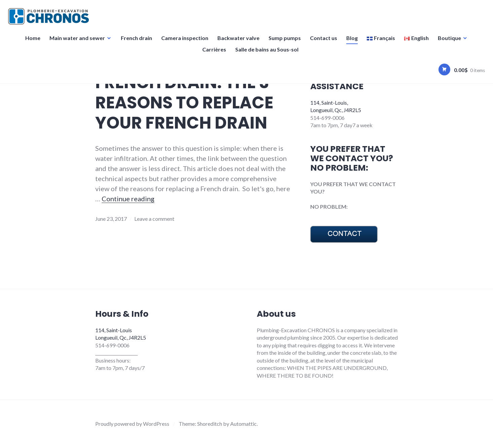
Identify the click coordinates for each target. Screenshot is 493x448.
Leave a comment (154, 219)
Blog (352, 42)
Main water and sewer (77, 42)
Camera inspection (185, 42)
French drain (136, 42)
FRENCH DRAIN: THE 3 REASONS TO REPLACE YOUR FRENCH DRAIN (184, 103)
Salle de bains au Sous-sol (267, 53)
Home (33, 42)
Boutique (449, 42)
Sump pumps (285, 42)
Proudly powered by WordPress (132, 424)
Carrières (215, 53)
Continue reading (128, 199)
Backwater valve (238, 42)
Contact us (324, 42)
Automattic (243, 424)
